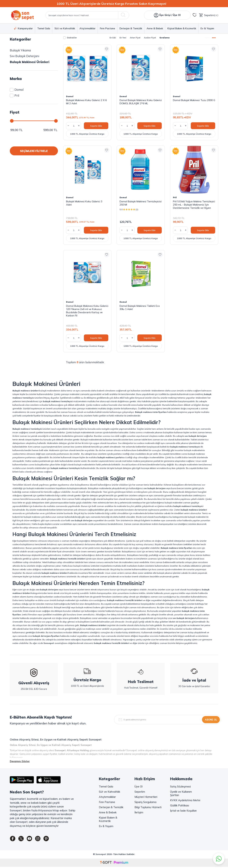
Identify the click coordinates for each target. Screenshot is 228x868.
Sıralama (164, 38)
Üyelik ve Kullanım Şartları (181, 793)
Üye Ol (138, 786)
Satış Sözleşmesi (180, 786)
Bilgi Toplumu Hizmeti (148, 807)
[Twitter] (23, 839)
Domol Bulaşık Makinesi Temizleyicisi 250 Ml (141, 203)
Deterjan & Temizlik (131, 28)
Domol (17, 90)
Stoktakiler (70, 38)
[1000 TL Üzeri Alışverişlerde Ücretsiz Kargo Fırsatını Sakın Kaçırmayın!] (114, 4)
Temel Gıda (44, 28)
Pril (14, 95)
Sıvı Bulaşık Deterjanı (24, 56)
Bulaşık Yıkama (20, 50)
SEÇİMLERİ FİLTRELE (34, 151)
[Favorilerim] (195, 15)
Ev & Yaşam (207, 28)
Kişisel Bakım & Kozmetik (182, 28)
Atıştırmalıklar (87, 28)
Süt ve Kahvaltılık (65, 28)
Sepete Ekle (96, 126)
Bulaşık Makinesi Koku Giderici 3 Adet (84, 203)
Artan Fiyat (135, 38)
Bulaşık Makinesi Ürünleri (30, 62)
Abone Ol (211, 720)
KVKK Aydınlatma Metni (185, 800)
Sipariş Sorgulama (145, 802)
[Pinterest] (53, 839)
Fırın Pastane (107, 28)
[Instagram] (43, 839)
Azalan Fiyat (150, 38)
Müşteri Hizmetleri (146, 797)
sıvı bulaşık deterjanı (196, 436)
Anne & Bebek (155, 28)
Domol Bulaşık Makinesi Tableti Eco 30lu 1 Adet (140, 307)
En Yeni (123, 38)
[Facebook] (13, 839)
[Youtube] (33, 839)
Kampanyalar (23, 28)
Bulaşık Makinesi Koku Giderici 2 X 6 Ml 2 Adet (86, 102)
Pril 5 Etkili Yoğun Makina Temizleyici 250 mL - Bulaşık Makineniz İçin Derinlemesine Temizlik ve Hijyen (194, 205)
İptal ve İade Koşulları (183, 811)
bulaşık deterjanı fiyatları (46, 636)
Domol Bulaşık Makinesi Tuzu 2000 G (194, 100)
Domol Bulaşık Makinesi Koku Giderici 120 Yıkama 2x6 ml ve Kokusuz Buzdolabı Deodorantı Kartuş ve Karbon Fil (87, 311)
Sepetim (140, 792)
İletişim (139, 812)
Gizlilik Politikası (180, 805)
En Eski (113, 38)
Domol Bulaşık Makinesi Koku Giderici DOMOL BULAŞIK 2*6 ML (141, 102)
